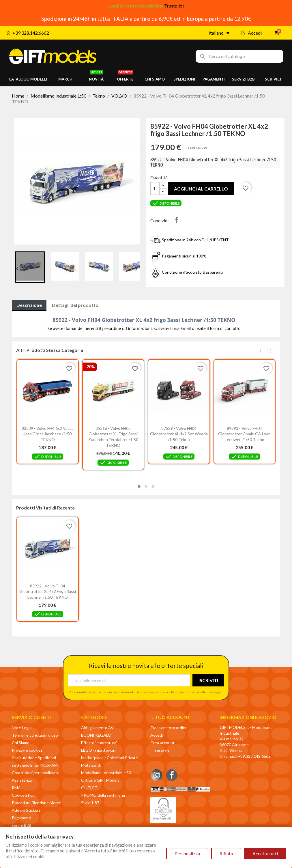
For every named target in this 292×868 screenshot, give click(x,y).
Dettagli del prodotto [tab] (75, 305)
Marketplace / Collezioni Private (109, 758)
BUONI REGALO (96, 735)
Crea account (162, 743)
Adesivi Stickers (26, 810)
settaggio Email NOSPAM (35, 765)
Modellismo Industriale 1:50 (106, 773)
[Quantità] (155, 188)
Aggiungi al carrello (201, 189)
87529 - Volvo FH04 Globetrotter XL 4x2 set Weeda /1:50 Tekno (179, 434)
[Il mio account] (251, 33)
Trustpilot (174, 6)
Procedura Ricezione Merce (36, 803)
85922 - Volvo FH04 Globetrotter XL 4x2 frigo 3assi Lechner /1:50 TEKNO (48, 592)
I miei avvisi (160, 750)
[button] (139, 486)
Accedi (157, 735)
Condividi (177, 220)
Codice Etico (23, 795)
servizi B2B (22, 825)
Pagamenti (21, 818)
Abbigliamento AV (97, 728)
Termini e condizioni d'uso (35, 735)
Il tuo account (170, 717)
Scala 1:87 (90, 803)
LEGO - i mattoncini (99, 750)
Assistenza (22, 780)
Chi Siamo (21, 743)
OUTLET (89, 788)
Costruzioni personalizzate (36, 773)
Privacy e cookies (27, 750)
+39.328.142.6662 (254, 756)
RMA (16, 788)
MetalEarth (91, 765)
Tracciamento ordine (169, 728)
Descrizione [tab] (29, 305)
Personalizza (187, 853)
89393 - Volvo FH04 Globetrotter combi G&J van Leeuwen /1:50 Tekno (244, 434)
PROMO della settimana (103, 795)
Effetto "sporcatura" (99, 743)
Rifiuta (226, 853)
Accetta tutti (265, 853)
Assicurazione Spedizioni (34, 758)
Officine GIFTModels (100, 780)
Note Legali (22, 728)
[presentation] (261, 350)
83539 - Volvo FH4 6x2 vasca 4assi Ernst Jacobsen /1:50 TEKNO (48, 434)
